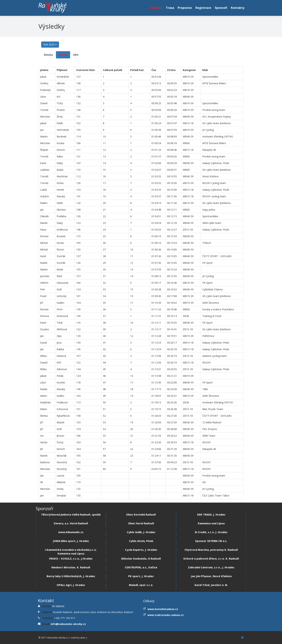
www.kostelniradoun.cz (163, 609)
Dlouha (48, 55)
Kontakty (238, 8)
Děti (76, 55)
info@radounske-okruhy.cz (68, 624)
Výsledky (156, 8)
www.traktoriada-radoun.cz (166, 615)
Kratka (63, 55)
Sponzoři (221, 8)
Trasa (170, 8)
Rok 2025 (50, 44)
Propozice (185, 8)
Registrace (203, 8)
